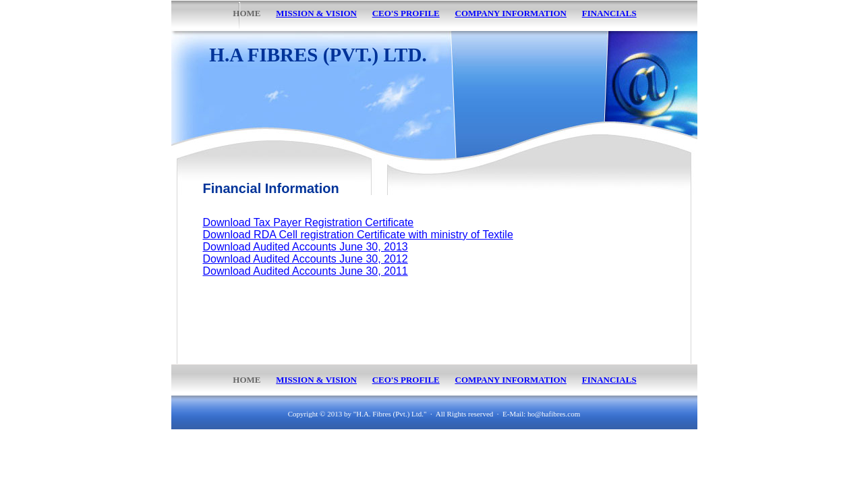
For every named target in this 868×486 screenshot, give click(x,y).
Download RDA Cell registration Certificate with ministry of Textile (358, 235)
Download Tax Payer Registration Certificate (309, 222)
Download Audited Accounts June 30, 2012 (306, 259)
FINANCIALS (609, 380)
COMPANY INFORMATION (511, 380)
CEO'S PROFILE (406, 380)
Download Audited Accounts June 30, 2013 (306, 247)
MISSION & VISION (316, 380)
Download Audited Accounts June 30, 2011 (306, 271)
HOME (247, 380)
